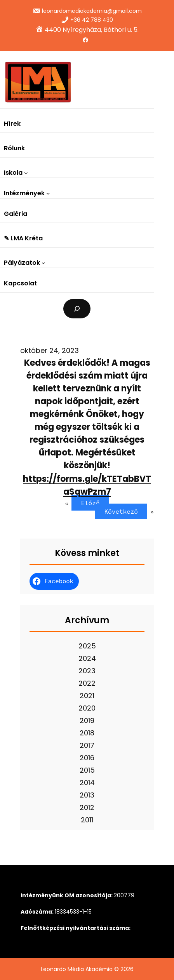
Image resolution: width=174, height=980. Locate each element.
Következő (121, 511)
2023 (87, 671)
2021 (87, 696)
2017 (87, 745)
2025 (87, 646)
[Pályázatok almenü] (43, 263)
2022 (87, 683)
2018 (87, 733)
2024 (87, 658)
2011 (87, 820)
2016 (87, 758)
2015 (87, 770)
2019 (87, 720)
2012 (87, 807)
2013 (87, 795)
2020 (87, 708)
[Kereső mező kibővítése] (77, 308)
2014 (87, 783)
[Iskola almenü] (26, 173)
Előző (90, 503)
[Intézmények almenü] (48, 193)
